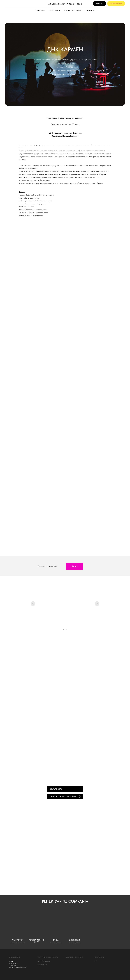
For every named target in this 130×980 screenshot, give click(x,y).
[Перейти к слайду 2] (66, 629)
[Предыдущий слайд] (33, 604)
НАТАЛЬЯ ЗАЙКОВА (73, 11)
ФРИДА (12, 961)
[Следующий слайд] (97, 604)
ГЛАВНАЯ (40, 11)
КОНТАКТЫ (99, 957)
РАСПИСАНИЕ (42, 964)
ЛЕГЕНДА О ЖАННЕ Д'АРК (18, 968)
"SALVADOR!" (13, 965)
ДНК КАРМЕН (14, 963)
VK (95, 961)
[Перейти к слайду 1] (64, 629)
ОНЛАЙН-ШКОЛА (44, 961)
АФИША (91, 11)
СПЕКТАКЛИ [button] (54, 11)
